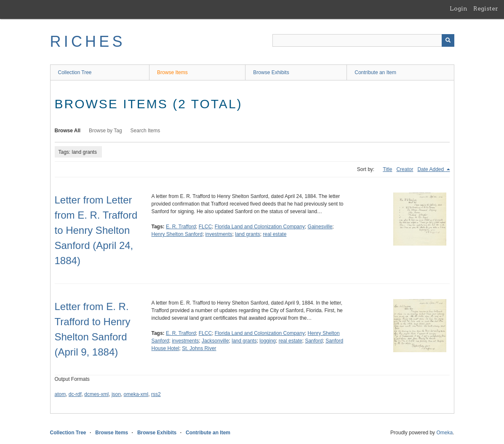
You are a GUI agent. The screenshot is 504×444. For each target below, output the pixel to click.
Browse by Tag (105, 131)
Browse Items (172, 72)
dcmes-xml (96, 394)
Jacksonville (215, 341)
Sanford (314, 341)
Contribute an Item (375, 72)
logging (268, 341)
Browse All (68, 131)
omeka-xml (136, 394)
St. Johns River (199, 348)
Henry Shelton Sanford (177, 234)
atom (60, 394)
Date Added (431, 169)
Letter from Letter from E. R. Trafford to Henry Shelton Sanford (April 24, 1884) (96, 230)
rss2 (156, 394)
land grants (247, 234)
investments (219, 234)
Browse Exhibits (271, 72)
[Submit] (448, 40)
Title (387, 169)
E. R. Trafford (181, 227)
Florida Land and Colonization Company (260, 227)
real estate (275, 234)
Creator (405, 169)
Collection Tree (75, 72)
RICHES (88, 41)
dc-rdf (75, 394)
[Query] (363, 40)
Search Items (145, 131)
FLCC (205, 227)
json (116, 394)
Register (486, 8)
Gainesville (320, 227)
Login (459, 8)
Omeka (444, 433)
